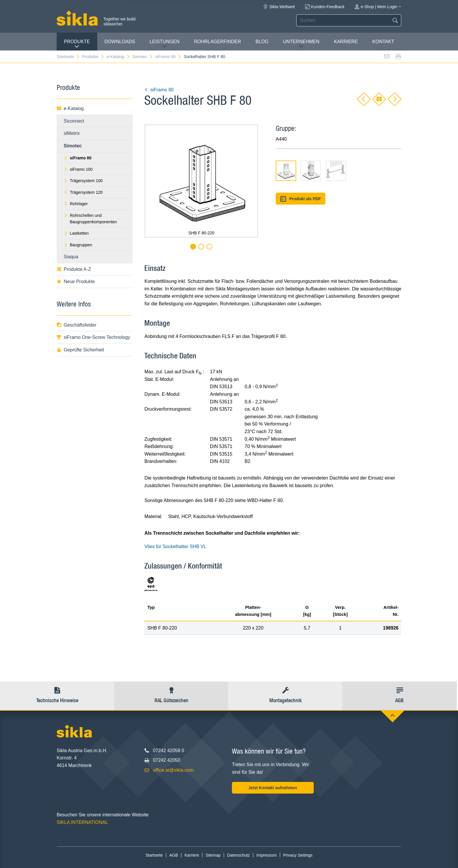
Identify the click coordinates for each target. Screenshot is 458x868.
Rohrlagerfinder (217, 42)
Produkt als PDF (301, 199)
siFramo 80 (168, 57)
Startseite (68, 57)
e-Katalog (118, 57)
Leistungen (164, 44)
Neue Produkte (76, 282)
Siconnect (74, 121)
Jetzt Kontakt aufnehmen (273, 788)
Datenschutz (239, 855)
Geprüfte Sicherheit (80, 350)
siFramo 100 (78, 169)
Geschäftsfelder (77, 325)
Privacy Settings (298, 855)
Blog (262, 42)
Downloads (120, 42)
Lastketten (76, 233)
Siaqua (71, 257)
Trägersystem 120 (83, 192)
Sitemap (213, 855)
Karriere (346, 42)
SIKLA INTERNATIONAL (82, 822)
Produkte (77, 44)
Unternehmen (301, 44)
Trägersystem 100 (83, 181)
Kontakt (383, 42)
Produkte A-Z (74, 269)
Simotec (143, 57)
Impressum (267, 855)
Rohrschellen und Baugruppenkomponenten (90, 219)
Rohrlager (76, 204)
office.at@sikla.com (173, 770)
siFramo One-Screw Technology (93, 337)
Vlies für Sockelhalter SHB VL (175, 547)
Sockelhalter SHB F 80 (204, 57)
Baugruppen (78, 245)
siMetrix (72, 133)
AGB (174, 855)
